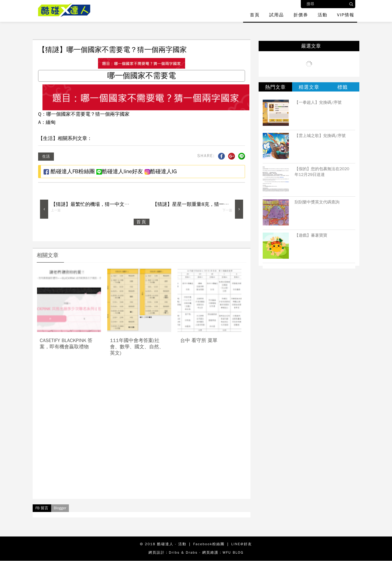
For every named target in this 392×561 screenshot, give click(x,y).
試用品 (277, 15)
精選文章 (309, 87)
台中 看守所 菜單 (199, 340)
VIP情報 (346, 15)
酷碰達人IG (161, 171)
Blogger (60, 508)
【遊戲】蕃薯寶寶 (311, 235)
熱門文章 (275, 87)
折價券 (301, 15)
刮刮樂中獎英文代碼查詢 (317, 202)
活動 (323, 15)
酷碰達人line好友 (120, 171)
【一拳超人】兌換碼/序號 (318, 102)
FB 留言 (42, 508)
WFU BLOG (233, 552)
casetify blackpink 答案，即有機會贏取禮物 (66, 344)
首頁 (255, 15)
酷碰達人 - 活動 (172, 544)
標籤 (342, 87)
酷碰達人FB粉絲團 (69, 171)
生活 (46, 156)
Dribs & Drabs (183, 552)
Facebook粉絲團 (209, 544)
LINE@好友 (242, 544)
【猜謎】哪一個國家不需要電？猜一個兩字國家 (112, 50)
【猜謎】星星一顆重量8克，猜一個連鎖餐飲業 (203, 204)
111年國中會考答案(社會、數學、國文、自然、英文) (137, 347)
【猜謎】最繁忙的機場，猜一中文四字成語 (97, 204)
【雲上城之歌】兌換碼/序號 (320, 136)
